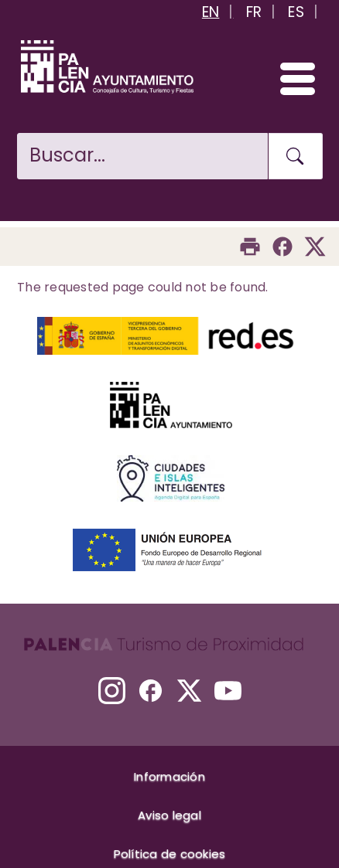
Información (169, 776)
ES (296, 12)
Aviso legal (169, 815)
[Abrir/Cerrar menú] (291, 78)
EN (211, 12)
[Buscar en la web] (142, 156)
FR (254, 12)
